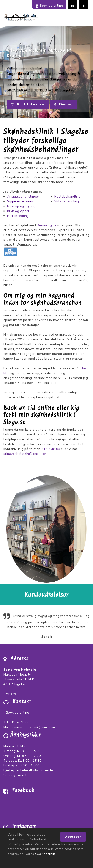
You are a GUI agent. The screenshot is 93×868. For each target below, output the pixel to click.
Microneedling (18, 216)
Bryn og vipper (18, 211)
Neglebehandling (67, 197)
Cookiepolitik (45, 854)
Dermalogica (47, 225)
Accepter (73, 837)
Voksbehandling (67, 201)
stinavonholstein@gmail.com (26, 454)
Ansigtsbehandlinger (23, 197)
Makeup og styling (21, 206)
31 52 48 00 (51, 449)
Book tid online (49, 6)
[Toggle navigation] (85, 18)
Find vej (63, 105)
